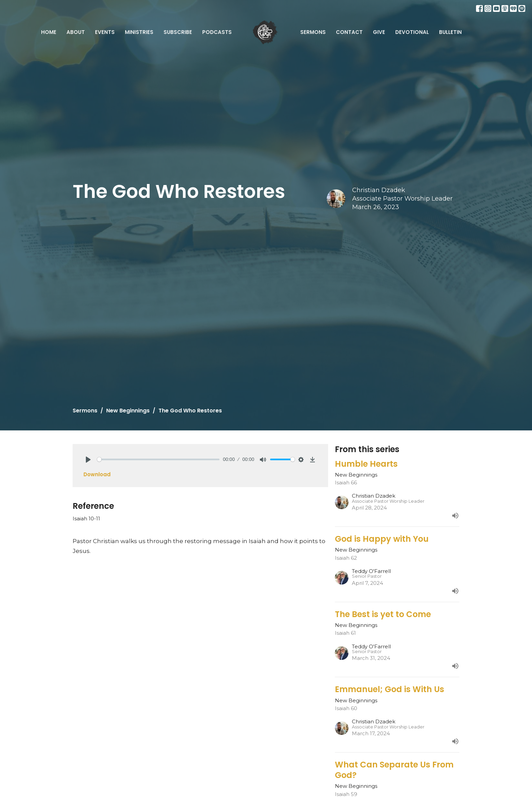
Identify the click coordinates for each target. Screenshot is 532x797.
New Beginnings (128, 411)
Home (49, 32)
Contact (349, 32)
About (76, 32)
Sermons (313, 32)
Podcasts (217, 32)
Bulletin (450, 32)
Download (97, 474)
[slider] (158, 459)
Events (105, 32)
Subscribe (178, 32)
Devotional (412, 32)
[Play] (88, 460)
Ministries (139, 32)
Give (379, 32)
